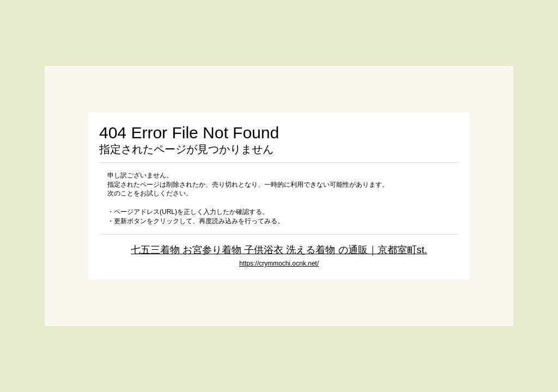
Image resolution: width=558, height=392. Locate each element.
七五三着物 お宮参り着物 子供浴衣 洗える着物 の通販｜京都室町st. (279, 250)
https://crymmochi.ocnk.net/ (279, 264)
